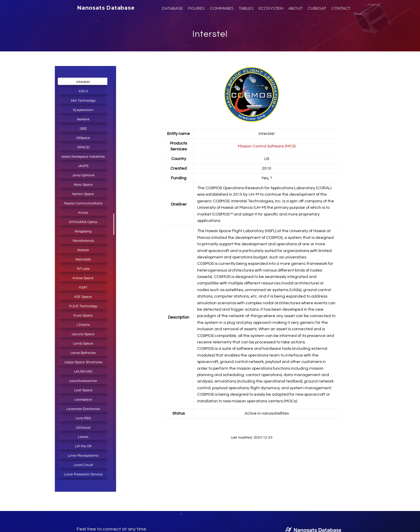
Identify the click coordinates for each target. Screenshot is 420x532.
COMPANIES (222, 8)
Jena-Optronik (83, 175)
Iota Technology (83, 101)
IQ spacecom (83, 110)
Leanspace (83, 400)
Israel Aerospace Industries (83, 157)
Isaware (83, 119)
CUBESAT (317, 8)
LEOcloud (83, 428)
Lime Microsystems (83, 456)
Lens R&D (83, 418)
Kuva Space (83, 315)
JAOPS (83, 166)
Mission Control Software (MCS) (267, 146)
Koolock (83, 250)
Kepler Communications (83, 203)
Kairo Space (83, 185)
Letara (83, 437)
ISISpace (83, 138)
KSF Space (83, 297)
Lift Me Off (83, 446)
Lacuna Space (83, 334)
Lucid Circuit (83, 465)
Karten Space (83, 194)
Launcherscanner (83, 381)
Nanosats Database (106, 8)
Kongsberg (83, 231)
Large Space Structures (83, 362)
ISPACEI (83, 147)
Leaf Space (83, 390)
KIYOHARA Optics (83, 222)
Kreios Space (83, 278)
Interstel (210, 34)
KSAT (83, 287)
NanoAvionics (83, 241)
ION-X (83, 91)
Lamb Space (83, 344)
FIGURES (196, 8)
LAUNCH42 (83, 372)
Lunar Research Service (83, 474)
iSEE (83, 129)
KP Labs (83, 269)
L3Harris (83, 325)
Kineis (83, 213)
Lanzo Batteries (83, 353)
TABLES (246, 8)
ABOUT (295, 8)
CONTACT (341, 8)
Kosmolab (83, 259)
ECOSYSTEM (271, 8)
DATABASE (172, 8)
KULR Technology (83, 306)
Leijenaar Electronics (83, 409)
